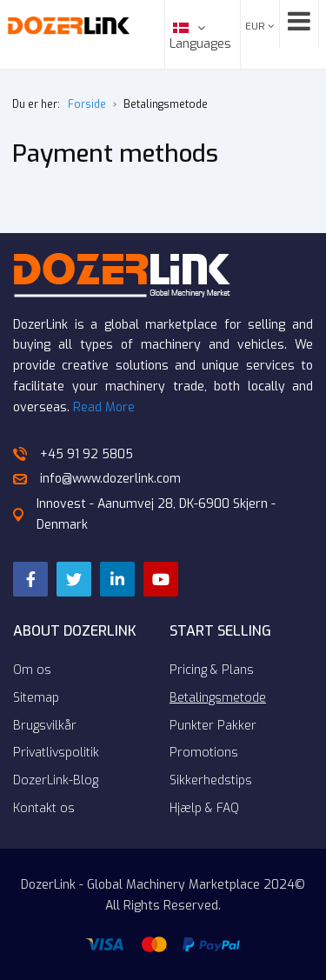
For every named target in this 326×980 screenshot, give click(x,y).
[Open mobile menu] (299, 23)
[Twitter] (74, 579)
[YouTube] (161, 579)
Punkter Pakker (213, 726)
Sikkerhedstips (211, 780)
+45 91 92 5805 (73, 454)
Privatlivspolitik (56, 753)
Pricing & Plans (212, 670)
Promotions (204, 753)
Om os (32, 670)
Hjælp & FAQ (204, 808)
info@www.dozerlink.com (97, 479)
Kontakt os (44, 808)
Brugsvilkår (45, 726)
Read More (104, 407)
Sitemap (36, 698)
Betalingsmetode (218, 698)
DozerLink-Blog (56, 780)
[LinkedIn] (117, 579)
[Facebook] (30, 579)
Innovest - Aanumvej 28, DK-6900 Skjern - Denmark (144, 514)
